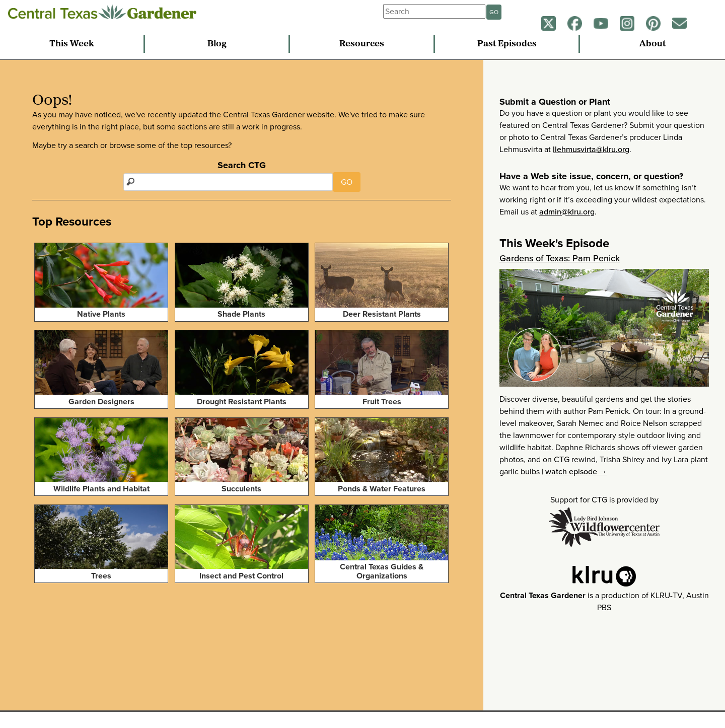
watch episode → (576, 471)
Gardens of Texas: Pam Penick (560, 258)
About (652, 44)
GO (494, 12)
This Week (72, 44)
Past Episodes (507, 44)
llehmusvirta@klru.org (591, 149)
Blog (217, 44)
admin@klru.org (567, 212)
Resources (362, 44)
